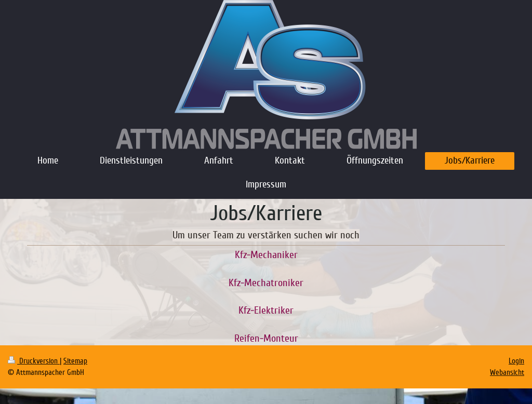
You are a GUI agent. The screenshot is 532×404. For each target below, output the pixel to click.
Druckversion (34, 361)
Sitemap (75, 361)
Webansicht (507, 372)
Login (516, 361)
